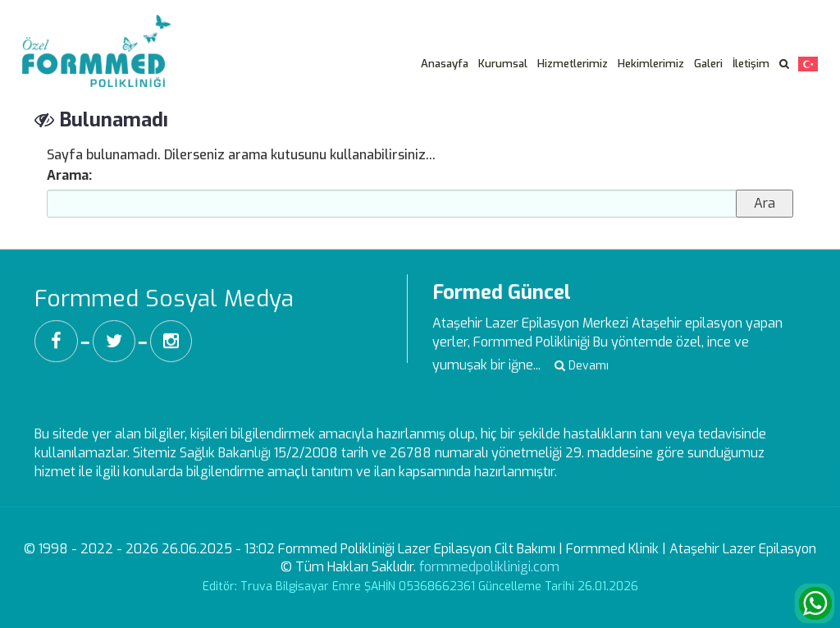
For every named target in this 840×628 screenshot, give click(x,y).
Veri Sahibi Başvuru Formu (740, 11)
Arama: (69, 175)
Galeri (708, 64)
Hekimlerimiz (651, 64)
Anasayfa (445, 64)
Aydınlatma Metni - (603, 11)
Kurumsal (503, 64)
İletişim (751, 64)
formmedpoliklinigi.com (489, 567)
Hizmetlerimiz (573, 64)
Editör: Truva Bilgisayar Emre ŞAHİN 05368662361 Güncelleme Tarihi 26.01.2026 (420, 587)
